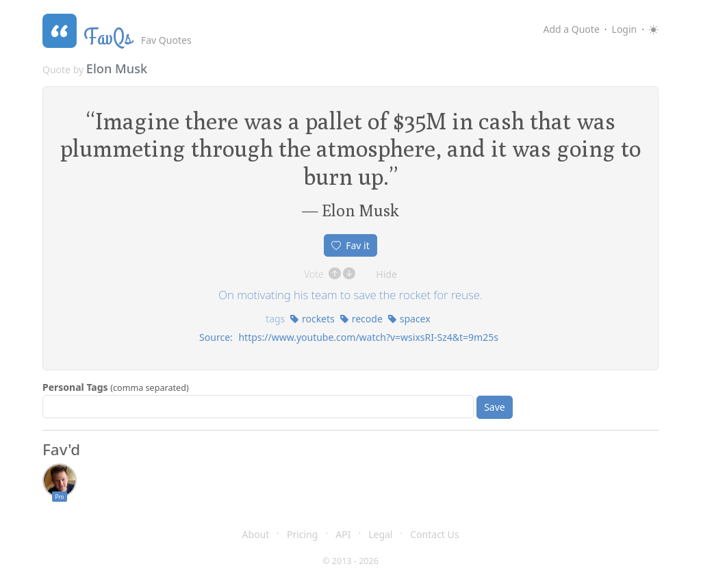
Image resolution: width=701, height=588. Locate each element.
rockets (312, 319)
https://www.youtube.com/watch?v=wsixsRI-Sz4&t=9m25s (368, 337)
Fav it (350, 245)
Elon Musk (117, 68)
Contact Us (434, 534)
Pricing (302, 534)
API (343, 534)
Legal (380, 534)
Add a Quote (571, 29)
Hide (386, 274)
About (256, 534)
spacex (409, 319)
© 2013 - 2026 (350, 561)
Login (625, 29)
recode (361, 319)
